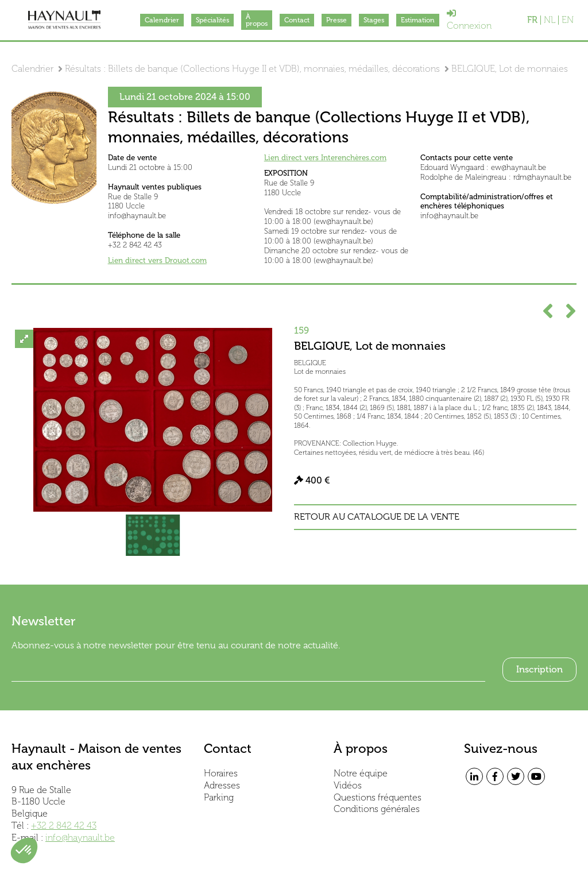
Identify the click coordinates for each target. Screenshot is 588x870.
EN (568, 20)
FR (532, 20)
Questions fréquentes (378, 797)
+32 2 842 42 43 (64, 825)
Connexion (469, 20)
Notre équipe (361, 773)
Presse (336, 20)
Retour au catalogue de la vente (377, 517)
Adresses (222, 785)
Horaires (221, 773)
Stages (374, 20)
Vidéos (348, 785)
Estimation (418, 20)
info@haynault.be (80, 838)
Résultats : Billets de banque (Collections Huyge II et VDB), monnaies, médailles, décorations (252, 69)
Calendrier (162, 20)
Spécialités (212, 20)
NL (550, 20)
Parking (219, 797)
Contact (297, 20)
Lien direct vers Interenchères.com (325, 158)
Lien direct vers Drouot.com (157, 260)
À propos (257, 20)
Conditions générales (377, 809)
